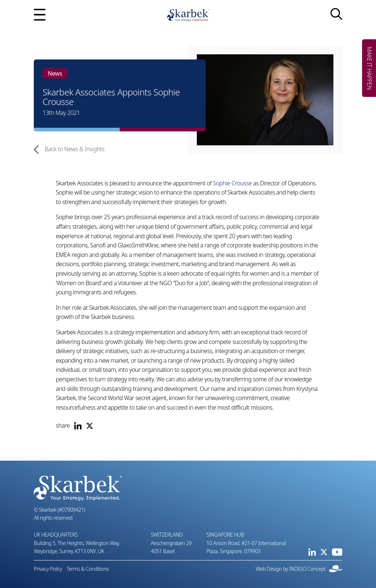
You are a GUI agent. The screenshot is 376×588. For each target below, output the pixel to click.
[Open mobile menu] (40, 15)
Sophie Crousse (232, 183)
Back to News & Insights (69, 149)
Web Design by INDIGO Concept (299, 569)
